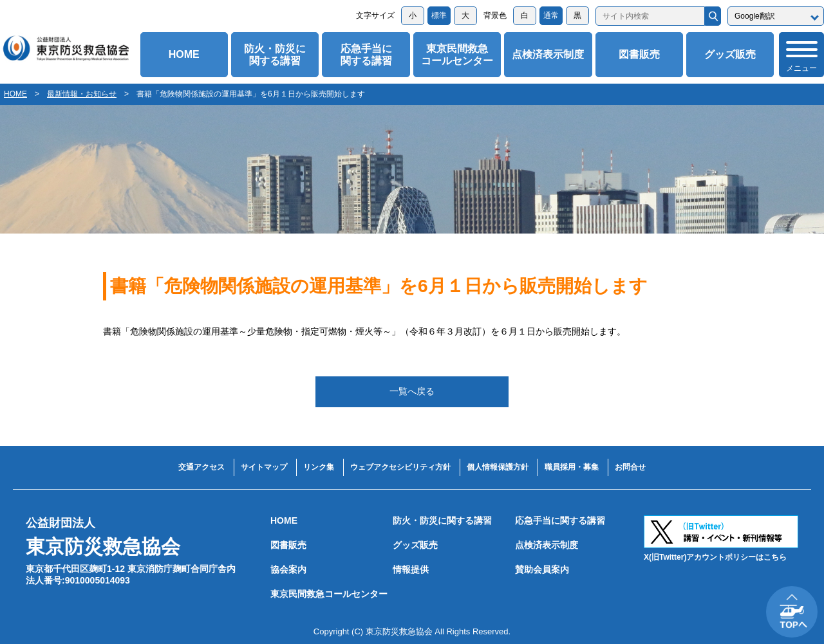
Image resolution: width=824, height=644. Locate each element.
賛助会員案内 (542, 569)
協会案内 (288, 569)
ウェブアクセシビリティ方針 (400, 467)
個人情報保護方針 (498, 467)
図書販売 (639, 54)
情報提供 (411, 569)
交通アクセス (201, 467)
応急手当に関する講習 (366, 55)
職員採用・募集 (572, 467)
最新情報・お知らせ (82, 94)
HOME (184, 54)
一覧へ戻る (412, 391)
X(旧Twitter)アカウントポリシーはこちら (715, 557)
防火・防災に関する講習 (275, 55)
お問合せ (630, 467)
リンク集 (319, 467)
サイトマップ (264, 467)
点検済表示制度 (548, 54)
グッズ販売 (730, 54)
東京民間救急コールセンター (457, 55)
